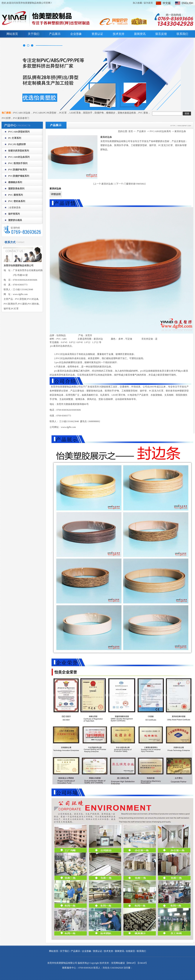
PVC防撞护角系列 (18, 170)
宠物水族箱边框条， (128, 113)
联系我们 (182, 34)
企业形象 (76, 34)
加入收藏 (137, 3)
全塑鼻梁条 (15, 208)
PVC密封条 (33, 304)
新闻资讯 (140, 34)
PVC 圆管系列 (16, 195)
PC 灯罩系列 (15, 138)
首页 (131, 131)
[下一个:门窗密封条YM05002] (131, 184)
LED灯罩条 (75, 113)
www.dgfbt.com (68, 427)
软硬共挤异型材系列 (19, 151)
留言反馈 (161, 34)
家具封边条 (180, 131)
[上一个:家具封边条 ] (104, 184)
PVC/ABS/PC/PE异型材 (45, 113)
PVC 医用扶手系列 (18, 163)
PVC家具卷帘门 (21, 118)
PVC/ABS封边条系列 (19, 157)
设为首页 (148, 3)
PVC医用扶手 (10, 304)
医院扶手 (88, 113)
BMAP (131, 963)
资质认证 (97, 34)
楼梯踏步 (111, 113)
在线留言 (130, 951)
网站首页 (12, 34)
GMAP (142, 963)
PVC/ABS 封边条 (22, 113)
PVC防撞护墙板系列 (19, 176)
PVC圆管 (22, 304)
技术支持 (119, 34)
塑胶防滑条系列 (16, 189)
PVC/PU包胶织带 (17, 144)
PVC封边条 (33, 299)
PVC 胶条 (143, 113)
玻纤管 (7, 309)
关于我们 (34, 34)
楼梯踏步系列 (15, 182)
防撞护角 (99, 113)
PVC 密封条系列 (17, 201)
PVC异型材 (21, 299)
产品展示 (55, 34)
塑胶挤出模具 (15, 220)
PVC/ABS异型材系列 (19, 132)
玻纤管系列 (14, 214)
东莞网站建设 (118, 963)
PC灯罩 (63, 113)
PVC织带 (6, 118)
